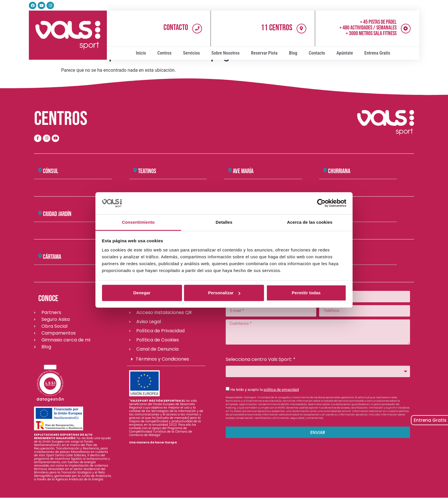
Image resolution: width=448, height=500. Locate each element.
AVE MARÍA (243, 171)
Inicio (141, 53)
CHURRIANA (339, 171)
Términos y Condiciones (162, 359)
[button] (73, 171)
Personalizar (224, 293)
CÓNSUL (51, 171)
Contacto (176, 28)
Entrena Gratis (377, 53)
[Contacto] (197, 29)
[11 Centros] (301, 29)
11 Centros (277, 28)
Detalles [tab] (224, 222)
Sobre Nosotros (226, 53)
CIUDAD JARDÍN (57, 214)
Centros (165, 53)
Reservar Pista (264, 53)
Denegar (142, 293)
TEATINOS (147, 171)
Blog (293, 53)
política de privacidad (281, 390)
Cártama (52, 257)
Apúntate (345, 53)
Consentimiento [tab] (138, 222)
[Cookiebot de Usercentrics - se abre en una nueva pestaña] (321, 203)
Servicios (192, 53)
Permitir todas (306, 293)
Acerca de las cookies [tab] (310, 222)
